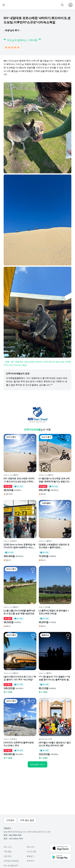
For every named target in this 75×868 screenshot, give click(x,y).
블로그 (30, 856)
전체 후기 (31, 861)
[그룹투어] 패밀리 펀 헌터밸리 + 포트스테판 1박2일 (54, 612)
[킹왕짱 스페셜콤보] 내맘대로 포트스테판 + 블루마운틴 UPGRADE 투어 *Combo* (54, 546)
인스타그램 (31, 852)
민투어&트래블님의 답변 (18, 374)
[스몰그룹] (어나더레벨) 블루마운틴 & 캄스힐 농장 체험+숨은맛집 (19, 612)
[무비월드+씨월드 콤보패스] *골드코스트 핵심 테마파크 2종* (55, 744)
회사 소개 (7, 847)
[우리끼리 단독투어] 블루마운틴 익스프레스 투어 (19, 744)
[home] (13, 5)
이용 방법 (7, 852)
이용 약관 (7, 856)
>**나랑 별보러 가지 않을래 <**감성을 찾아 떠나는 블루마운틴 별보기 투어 (55, 678)
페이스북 (30, 847)
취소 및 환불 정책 (11, 866)
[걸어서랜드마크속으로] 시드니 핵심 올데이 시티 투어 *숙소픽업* (20, 678)
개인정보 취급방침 (11, 861)
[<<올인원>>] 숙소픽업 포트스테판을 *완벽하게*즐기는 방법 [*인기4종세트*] (55, 480)
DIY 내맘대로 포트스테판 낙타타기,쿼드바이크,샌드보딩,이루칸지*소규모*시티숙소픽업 (20, 480)
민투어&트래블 (32, 430)
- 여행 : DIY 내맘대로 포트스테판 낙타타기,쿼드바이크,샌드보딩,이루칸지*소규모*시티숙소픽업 (37, 363)
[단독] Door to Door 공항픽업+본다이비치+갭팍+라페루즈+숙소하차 (20, 546)
